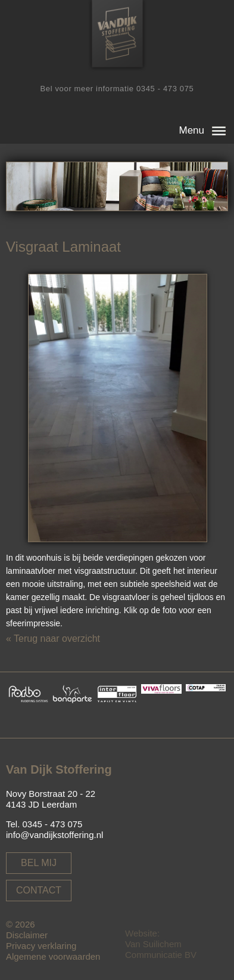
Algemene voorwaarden (53, 956)
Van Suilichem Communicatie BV (161, 949)
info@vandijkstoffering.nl (54, 835)
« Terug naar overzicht (53, 639)
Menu (191, 130)
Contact (39, 890)
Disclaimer (27, 935)
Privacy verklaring (41, 946)
